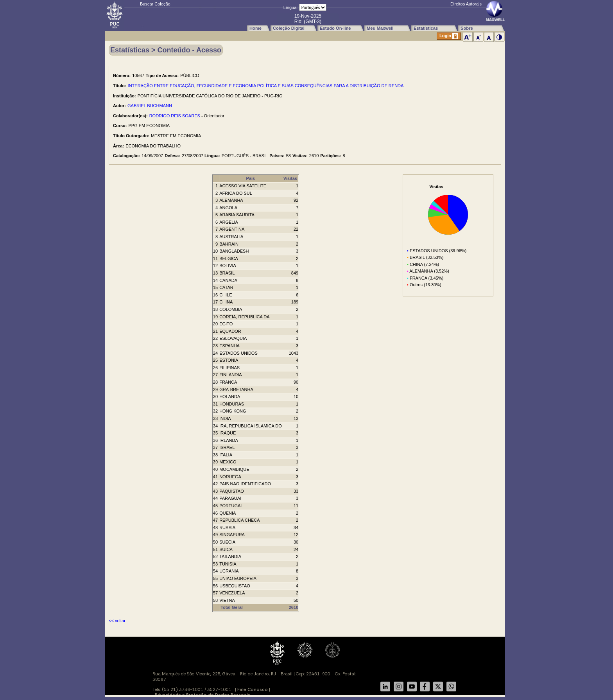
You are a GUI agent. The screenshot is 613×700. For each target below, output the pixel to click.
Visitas (290, 178)
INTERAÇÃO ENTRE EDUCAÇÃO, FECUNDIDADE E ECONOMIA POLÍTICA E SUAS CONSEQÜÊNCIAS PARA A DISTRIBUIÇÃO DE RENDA (266, 86)
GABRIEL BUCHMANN (150, 106)
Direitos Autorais (466, 4)
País (251, 178)
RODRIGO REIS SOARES (175, 116)
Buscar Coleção (155, 4)
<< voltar (117, 621)
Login (449, 36)
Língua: (291, 7)
